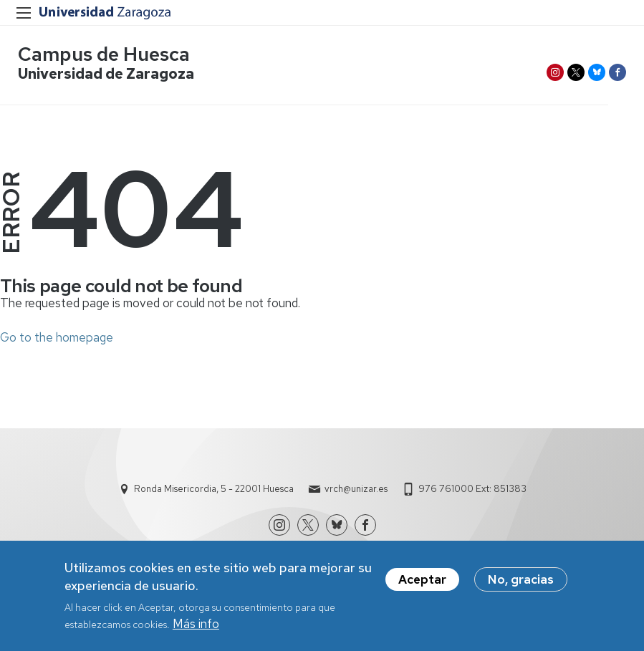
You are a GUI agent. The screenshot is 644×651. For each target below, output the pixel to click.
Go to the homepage (57, 337)
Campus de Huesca (104, 54)
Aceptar (422, 581)
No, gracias (521, 581)
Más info (196, 626)
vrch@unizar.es (356, 489)
